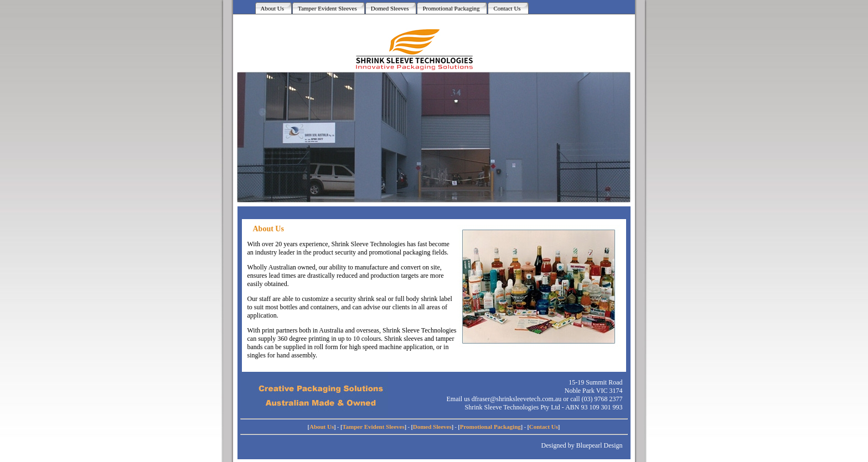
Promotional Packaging (490, 427)
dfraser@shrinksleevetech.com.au (516, 399)
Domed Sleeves (432, 427)
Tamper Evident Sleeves (373, 427)
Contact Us (544, 427)
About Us (322, 427)
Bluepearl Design (600, 445)
